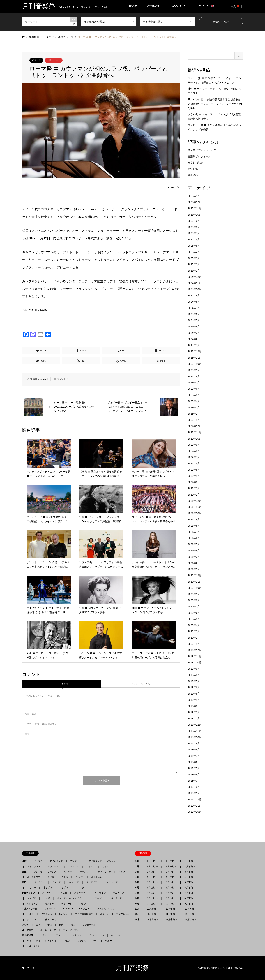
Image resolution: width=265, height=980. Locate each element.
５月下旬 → (190, 882)
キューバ (116, 935)
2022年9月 (194, 445)
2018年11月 (195, 731)
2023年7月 (194, 383)
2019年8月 (194, 675)
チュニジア (33, 919)
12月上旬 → (152, 919)
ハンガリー (48, 893)
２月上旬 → (152, 866)
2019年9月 (194, 669)
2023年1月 (194, 420)
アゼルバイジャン (106, 909)
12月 (138, 919)
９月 (138, 904)
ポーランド (116, 898)
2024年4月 (194, 327)
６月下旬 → (190, 888)
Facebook (28, 968)
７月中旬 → (171, 893)
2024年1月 (194, 345)
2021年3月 (194, 557)
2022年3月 (194, 482)
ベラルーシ (67, 904)
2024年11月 (195, 283)
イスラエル (46, 914)
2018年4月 (194, 775)
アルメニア (84, 909)
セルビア (31, 898)
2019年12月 (195, 650)
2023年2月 (194, 414)
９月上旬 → (152, 904)
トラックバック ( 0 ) (141, 683)
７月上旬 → (152, 893)
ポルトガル (97, 877)
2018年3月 (194, 781)
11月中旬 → (172, 914)
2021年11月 (195, 507)
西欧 (25, 872)
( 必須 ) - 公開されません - (41, 724)
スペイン (80, 877)
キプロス (66, 888)
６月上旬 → (152, 888)
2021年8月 (194, 526)
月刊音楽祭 (132, 968)
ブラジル (82, 941)
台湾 (61, 925)
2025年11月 (195, 208)
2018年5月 (194, 768)
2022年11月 (195, 432)
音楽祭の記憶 (195, 163)
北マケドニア (111, 882)
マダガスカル (122, 914)
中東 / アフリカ (31, 909)
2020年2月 (194, 638)
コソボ (46, 898)
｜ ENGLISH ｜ (206, 6)
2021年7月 (194, 532)
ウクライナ (33, 904)
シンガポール (89, 925)
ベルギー (68, 872)
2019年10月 (195, 662)
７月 (138, 893)
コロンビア (65, 941)
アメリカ (61, 935)
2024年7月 (194, 308)
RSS (33, 968)
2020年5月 (194, 619)
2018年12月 (195, 725)
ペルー (108, 941)
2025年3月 (194, 258)
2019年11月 (195, 656)
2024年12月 (195, 277)
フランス (52, 872)
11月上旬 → (152, 914)
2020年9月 (194, 594)
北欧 (25, 861)
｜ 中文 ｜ (235, 6)
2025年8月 (194, 227)
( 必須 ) (31, 714)
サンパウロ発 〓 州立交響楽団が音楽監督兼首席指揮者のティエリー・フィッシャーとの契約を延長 (215, 104)
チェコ (64, 893)
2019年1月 (194, 718)
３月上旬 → (152, 872)
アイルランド (56, 861)
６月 (138, 888)
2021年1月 (194, 569)
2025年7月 (194, 233)
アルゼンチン (33, 946)
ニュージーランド (72, 930)
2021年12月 (195, 501)
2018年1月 (194, 793)
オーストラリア (48, 930)
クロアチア (92, 882)
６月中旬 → (171, 888)
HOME (133, 6)
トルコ (30, 914)
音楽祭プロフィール (199, 156)
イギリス (38, 861)
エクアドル (47, 941)
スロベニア (73, 882)
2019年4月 (194, 700)
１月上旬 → (152, 861)
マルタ (81, 888)
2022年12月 (195, 426)
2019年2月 (194, 712)
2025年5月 (194, 246)
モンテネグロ (97, 898)
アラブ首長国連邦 (84, 914)
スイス (51, 877)
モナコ (65, 877)
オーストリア (34, 877)
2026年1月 (194, 196)
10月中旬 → (172, 909)
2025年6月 (194, 239)
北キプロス (49, 888)
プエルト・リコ (96, 935)
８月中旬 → (171, 898)
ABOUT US (180, 6)
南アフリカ (51, 919)
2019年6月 (194, 687)
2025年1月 (194, 271)
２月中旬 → (171, 866)
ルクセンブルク (103, 872)
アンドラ (37, 872)
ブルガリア (119, 893)
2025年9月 (194, 221)
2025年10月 (195, 215)
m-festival (43, 379)
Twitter (23, 968)
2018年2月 (194, 787)
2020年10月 (195, 588)
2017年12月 (195, 799)
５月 (138, 882)
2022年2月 (194, 488)
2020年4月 (194, 625)
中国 (50, 925)
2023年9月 (194, 370)
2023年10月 (195, 364)
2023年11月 (195, 358)
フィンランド (34, 866)
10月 (138, 909)
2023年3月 (194, 408)
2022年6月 (194, 463)
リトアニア (108, 866)
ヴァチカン (39, 882)
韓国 (73, 925)
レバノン (63, 914)
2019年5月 (194, 694)
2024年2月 (194, 339)
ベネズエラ (31, 941)
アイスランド (94, 861)
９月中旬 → (171, 904)
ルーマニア (100, 893)
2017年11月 (195, 806)
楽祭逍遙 (193, 169)
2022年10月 (195, 439)
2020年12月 (195, 575)
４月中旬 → (171, 877)
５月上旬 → (152, 882)
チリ (96, 941)
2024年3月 (194, 333)
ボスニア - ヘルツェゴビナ (70, 898)
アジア (26, 925)
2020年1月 (194, 644)
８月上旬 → (152, 898)
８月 (138, 898)
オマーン (105, 914)
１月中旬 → (171, 861)
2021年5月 (194, 544)
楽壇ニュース (54, 60)
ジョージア (50, 909)
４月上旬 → (152, 877)
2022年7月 (194, 457)
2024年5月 (194, 320)
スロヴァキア (81, 893)
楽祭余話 (193, 175)
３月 (138, 872)
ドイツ (122, 872)
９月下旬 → (190, 904)
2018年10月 (195, 737)
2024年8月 (194, 302)
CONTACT (153, 6)
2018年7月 (194, 756)
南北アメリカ (30, 935)
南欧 (25, 882)
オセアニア (29, 930)
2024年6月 (194, 314)
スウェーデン (54, 866)
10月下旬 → (191, 909)
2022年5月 (194, 470)
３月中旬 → (171, 872)
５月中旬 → (171, 882)
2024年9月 (194, 295)
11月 (138, 914)
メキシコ (77, 935)
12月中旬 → (172, 919)
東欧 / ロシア (30, 893)
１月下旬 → (190, 861)
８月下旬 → (190, 898)
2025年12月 (195, 202)
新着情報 (34, 37)
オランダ (84, 872)
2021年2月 (194, 563)
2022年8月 (194, 451)
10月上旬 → (152, 909)
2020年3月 (194, 631)
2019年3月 (194, 706)
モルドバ (50, 904)
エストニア (73, 866)
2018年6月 (194, 762)
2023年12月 (195, 351)
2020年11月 (195, 582)
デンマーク (76, 861)
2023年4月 (194, 401)
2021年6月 (194, 538)
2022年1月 (194, 495)
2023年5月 (194, 395)
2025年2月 (194, 264)
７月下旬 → (190, 893)
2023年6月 (194, 389)
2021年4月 (194, 551)
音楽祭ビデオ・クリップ (202, 150)
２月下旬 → (190, 866)
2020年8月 (194, 600)
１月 (138, 861)
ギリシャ (31, 888)
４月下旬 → (190, 877)
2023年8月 (194, 376)
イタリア (36, 60)
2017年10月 (195, 812)
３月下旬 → (190, 872)
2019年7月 (194, 681)
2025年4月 (194, 252)
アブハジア (67, 909)
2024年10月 (195, 289)
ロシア (83, 904)
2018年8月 (194, 750)
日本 (38, 925)
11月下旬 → (191, 914)
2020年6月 (194, 613)
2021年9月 (194, 519)
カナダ (46, 935)
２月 (138, 866)
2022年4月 (194, 476)
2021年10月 (195, 513)
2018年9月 (194, 743)
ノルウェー (112, 861)
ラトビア (91, 866)
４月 (138, 877)
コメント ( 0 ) (62, 683)
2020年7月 (194, 607)
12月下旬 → (191, 919)
